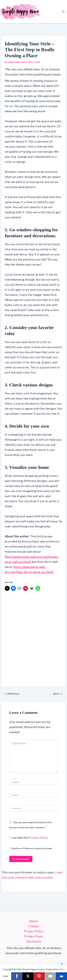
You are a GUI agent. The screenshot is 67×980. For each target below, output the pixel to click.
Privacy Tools (34, 936)
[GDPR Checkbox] (10, 838)
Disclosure (34, 941)
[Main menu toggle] (63, 12)
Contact (34, 926)
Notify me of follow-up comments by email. (32, 848)
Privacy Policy (38, 837)
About (34, 921)
